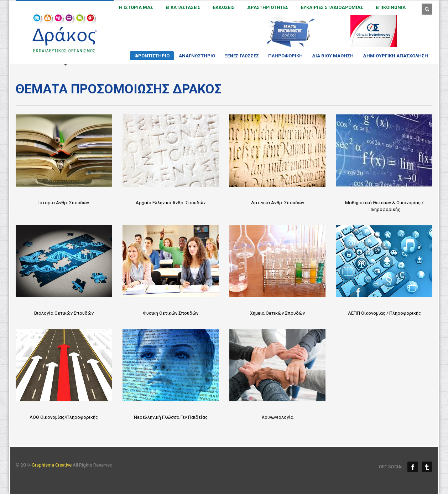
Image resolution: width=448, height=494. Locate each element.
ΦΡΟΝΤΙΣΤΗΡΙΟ (150, 57)
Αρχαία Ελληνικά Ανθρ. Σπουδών (171, 203)
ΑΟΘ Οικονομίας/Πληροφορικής (64, 417)
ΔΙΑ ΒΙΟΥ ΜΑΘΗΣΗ (331, 56)
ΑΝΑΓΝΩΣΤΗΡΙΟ (195, 56)
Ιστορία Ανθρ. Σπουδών (64, 203)
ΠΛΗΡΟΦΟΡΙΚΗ (283, 56)
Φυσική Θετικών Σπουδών (171, 313)
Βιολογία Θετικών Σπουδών (64, 313)
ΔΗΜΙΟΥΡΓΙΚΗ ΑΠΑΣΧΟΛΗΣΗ (393, 56)
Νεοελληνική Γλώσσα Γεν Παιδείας (171, 417)
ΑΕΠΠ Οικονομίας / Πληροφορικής (384, 313)
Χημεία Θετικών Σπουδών (277, 313)
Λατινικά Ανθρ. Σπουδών (278, 203)
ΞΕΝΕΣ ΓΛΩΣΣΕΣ (239, 56)
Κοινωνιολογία (278, 417)
